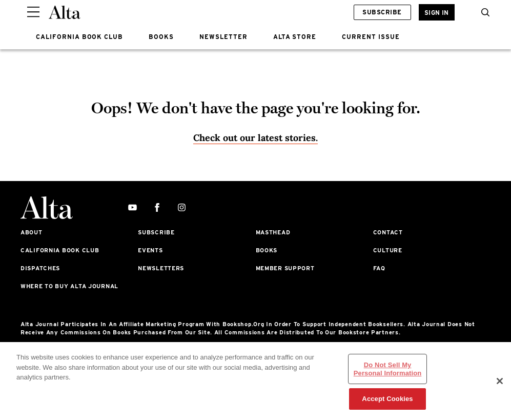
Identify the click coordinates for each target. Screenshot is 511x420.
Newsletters (161, 268)
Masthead (273, 232)
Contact (388, 232)
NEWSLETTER (223, 37)
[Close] (500, 381)
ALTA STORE (295, 37)
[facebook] (157, 208)
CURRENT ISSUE (371, 37)
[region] (255, 381)
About (32, 232)
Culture (388, 250)
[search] (483, 12)
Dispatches (40, 268)
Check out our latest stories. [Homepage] (255, 138)
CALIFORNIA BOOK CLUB (79, 37)
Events (150, 250)
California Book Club (60, 250)
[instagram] (182, 208)
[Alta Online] (65, 12)
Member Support (285, 268)
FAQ (379, 268)
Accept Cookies (387, 399)
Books (267, 250)
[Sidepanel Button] (33, 12)
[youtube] (132, 208)
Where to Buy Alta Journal (69, 286)
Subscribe (382, 12)
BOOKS (161, 37)
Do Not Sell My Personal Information (388, 369)
